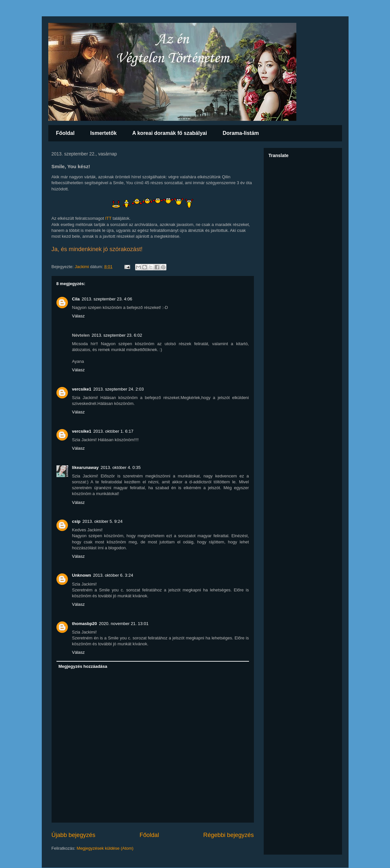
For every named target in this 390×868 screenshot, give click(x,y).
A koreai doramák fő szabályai (170, 133)
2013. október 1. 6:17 (113, 431)
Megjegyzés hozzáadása (83, 666)
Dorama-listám (241, 133)
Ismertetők (103, 133)
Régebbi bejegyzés (229, 835)
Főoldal (65, 133)
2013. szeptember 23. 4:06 (107, 299)
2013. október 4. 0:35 (121, 467)
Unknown (82, 575)
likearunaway (86, 467)
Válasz (78, 316)
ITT (108, 218)
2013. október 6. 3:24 (113, 575)
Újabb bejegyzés (73, 835)
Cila (76, 299)
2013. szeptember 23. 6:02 (117, 335)
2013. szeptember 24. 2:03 (119, 389)
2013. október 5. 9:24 (103, 521)
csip (76, 521)
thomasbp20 (85, 624)
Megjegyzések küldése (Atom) (105, 848)
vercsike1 (82, 389)
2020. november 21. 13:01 (124, 624)
